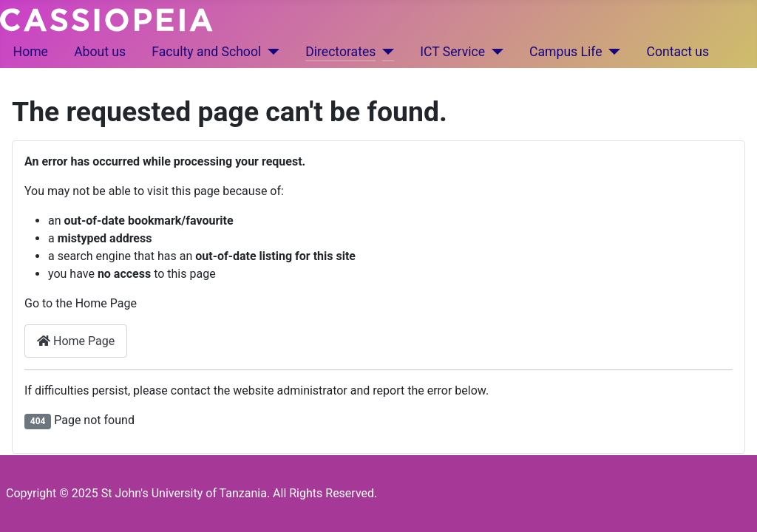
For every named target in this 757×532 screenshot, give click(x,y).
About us (100, 52)
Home (31, 52)
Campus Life (566, 52)
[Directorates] (385, 52)
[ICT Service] (494, 52)
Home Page (76, 341)
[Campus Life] (612, 52)
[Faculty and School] (270, 52)
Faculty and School (206, 52)
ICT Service (452, 52)
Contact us (678, 52)
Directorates (340, 52)
